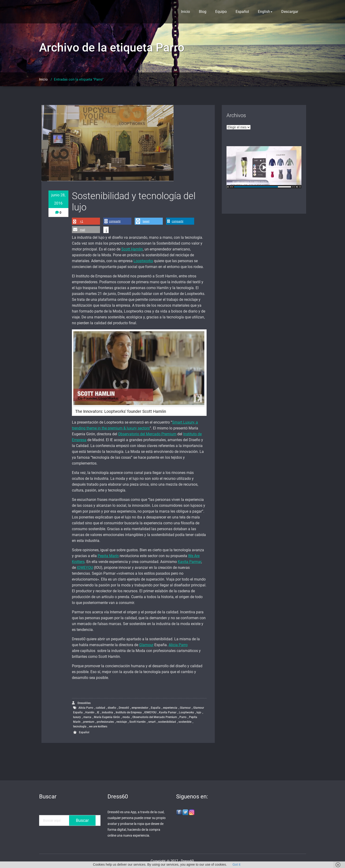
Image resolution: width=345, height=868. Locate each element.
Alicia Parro (178, 645)
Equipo (221, 12)
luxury (77, 717)
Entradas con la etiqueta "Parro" (79, 79)
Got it (236, 864)
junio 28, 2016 (58, 199)
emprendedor (140, 708)
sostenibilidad (167, 722)
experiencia (170, 708)
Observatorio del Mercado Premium (147, 434)
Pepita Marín (108, 556)
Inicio (185, 12)
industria (108, 712)
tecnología (80, 726)
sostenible (185, 722)
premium (89, 722)
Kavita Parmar (189, 562)
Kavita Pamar (168, 712)
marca (87, 717)
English (265, 12)
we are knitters (98, 726)
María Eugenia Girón (107, 717)
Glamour (146, 645)
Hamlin (90, 712)
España (156, 708)
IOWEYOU (85, 568)
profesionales (105, 722)
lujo (199, 712)
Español (242, 12)
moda (126, 717)
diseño (112, 708)
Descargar (290, 12)
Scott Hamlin (132, 249)
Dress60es (81, 703)
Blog (203, 12)
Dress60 (124, 708)
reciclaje (122, 722)
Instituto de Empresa (129, 712)
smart (152, 722)
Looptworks (143, 261)
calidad (100, 708)
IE (98, 712)
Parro (183, 717)
